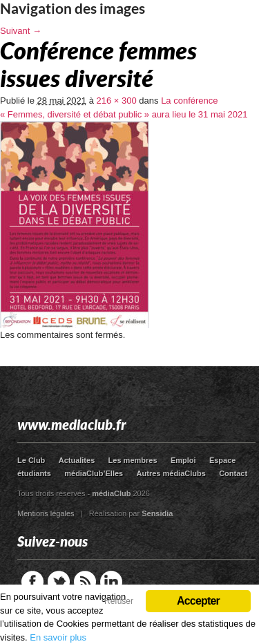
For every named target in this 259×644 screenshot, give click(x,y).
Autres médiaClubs (171, 473)
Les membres (133, 460)
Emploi (183, 460)
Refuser (119, 601)
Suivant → (21, 31)
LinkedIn (111, 582)
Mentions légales (46, 513)
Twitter (59, 582)
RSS (85, 582)
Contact (233, 473)
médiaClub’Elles (94, 473)
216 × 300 (117, 101)
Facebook (32, 582)
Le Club (31, 460)
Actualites (77, 460)
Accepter (198, 601)
